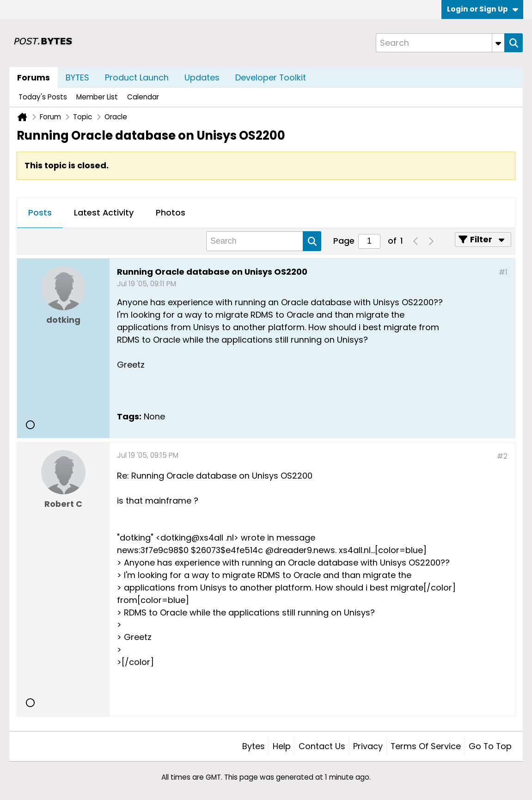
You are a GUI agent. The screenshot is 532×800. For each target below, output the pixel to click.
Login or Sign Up (483, 9)
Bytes (254, 746)
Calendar (143, 97)
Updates (202, 77)
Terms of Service (426, 746)
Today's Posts (43, 97)
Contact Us (322, 746)
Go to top (490, 746)
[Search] (440, 43)
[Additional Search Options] (498, 43)
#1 (503, 272)
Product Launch (137, 77)
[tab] (40, 213)
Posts (40, 212)
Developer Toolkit (271, 77)
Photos (171, 212)
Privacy (368, 746)
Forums (34, 77)
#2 (502, 456)
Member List (97, 97)
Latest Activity (104, 212)
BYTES (77, 77)
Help (282, 746)
